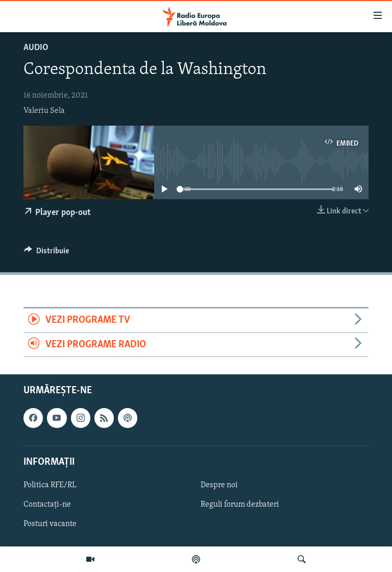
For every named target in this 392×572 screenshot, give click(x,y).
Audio (36, 48)
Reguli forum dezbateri (240, 505)
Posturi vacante (50, 524)
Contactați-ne (47, 505)
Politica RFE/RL (50, 485)
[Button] (46, 253)
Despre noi (219, 485)
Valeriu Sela (44, 111)
